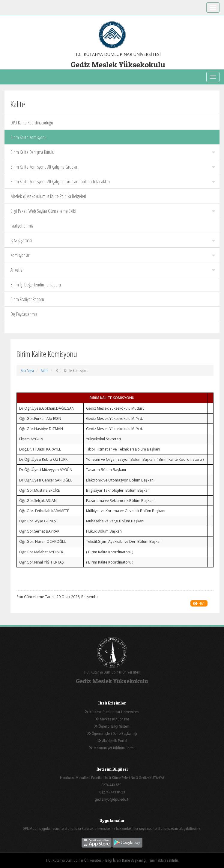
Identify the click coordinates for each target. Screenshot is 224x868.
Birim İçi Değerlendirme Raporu (36, 285)
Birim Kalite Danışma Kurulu (113, 152)
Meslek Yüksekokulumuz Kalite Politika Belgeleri (48, 196)
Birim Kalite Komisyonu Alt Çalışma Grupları (113, 167)
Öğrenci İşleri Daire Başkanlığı (112, 734)
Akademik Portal (112, 741)
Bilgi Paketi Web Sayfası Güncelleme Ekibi (113, 211)
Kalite (44, 370)
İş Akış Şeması (113, 240)
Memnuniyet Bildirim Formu (112, 748)
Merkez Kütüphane (112, 719)
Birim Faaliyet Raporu (27, 299)
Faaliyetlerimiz (22, 226)
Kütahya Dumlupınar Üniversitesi (112, 712)
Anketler (113, 270)
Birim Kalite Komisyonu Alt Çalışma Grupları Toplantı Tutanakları (113, 182)
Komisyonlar (113, 255)
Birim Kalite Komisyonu (28, 137)
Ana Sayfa (27, 370)
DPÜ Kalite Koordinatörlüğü (32, 123)
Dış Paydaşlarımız (24, 314)
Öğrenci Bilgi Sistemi (112, 726)
